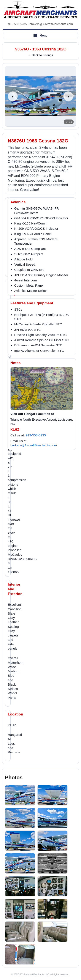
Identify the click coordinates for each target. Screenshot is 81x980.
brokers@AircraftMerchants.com (51, 24)
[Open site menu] (40, 36)
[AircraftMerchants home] (40, 10)
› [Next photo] (68, 96)
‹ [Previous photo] (13, 96)
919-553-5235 (36, 435)
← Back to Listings (41, 55)
